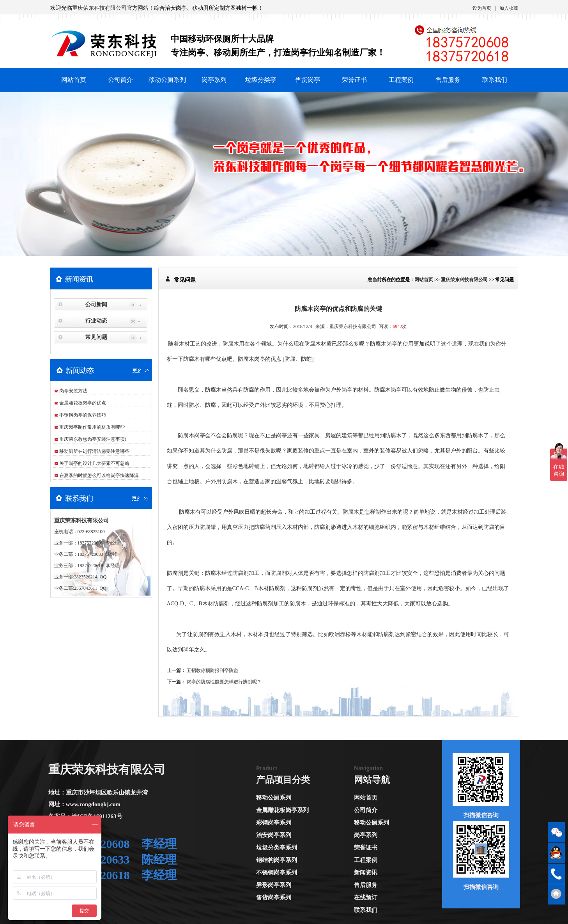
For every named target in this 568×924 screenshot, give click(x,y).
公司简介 (120, 80)
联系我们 (495, 80)
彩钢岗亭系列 (274, 823)
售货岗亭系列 (274, 897)
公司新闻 (96, 304)
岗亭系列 (214, 80)
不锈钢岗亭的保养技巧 (83, 415)
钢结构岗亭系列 (277, 860)
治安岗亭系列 (274, 835)
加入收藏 (509, 8)
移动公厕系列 (167, 80)
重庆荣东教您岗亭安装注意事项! (93, 439)
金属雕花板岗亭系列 (282, 810)
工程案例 (401, 80)
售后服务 (448, 80)
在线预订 (366, 897)
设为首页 (482, 8)
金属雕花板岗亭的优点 (83, 403)
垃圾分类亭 (261, 80)
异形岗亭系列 (274, 885)
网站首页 (74, 80)
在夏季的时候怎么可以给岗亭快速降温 (99, 475)
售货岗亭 (308, 80)
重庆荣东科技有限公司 (99, 8)
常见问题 (96, 337)
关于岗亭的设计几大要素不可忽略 (94, 463)
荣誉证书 (354, 80)
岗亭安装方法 (73, 391)
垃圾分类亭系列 (277, 848)
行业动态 (96, 321)
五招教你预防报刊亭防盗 (212, 670)
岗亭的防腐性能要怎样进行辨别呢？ (224, 682)
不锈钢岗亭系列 (277, 873)
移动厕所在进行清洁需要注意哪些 (94, 451)
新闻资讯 (366, 873)
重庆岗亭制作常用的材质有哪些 (92, 427)
